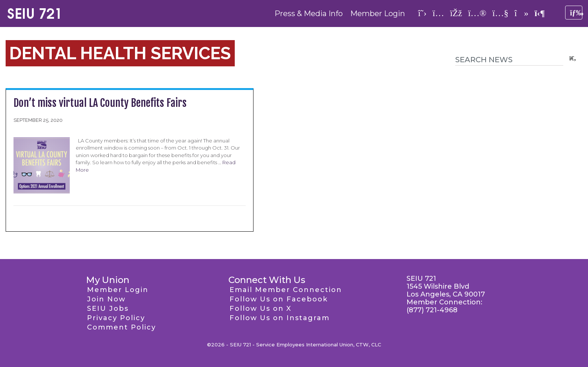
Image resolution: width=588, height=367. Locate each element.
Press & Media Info (309, 13)
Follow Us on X (260, 309)
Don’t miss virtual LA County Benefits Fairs (100, 103)
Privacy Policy (116, 318)
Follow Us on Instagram (280, 318)
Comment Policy (121, 327)
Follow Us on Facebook (279, 299)
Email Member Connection (286, 290)
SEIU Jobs (108, 309)
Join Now (106, 299)
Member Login (378, 13)
